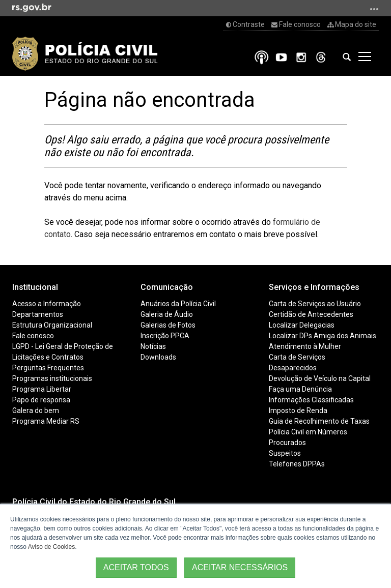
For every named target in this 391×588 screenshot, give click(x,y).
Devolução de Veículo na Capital (320, 378)
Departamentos (38, 314)
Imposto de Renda (298, 410)
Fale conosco (296, 24)
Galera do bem (36, 410)
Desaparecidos (293, 368)
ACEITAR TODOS (136, 567)
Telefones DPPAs (297, 464)
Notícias (153, 346)
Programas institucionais (52, 378)
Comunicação (167, 287)
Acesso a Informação (47, 304)
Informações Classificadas (311, 400)
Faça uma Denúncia (300, 389)
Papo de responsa (41, 400)
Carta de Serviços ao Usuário (315, 304)
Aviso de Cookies (52, 547)
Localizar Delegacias (302, 325)
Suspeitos (285, 453)
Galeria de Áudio (167, 314)
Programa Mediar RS (46, 421)
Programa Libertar (42, 389)
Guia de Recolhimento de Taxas (319, 421)
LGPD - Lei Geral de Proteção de (63, 346)
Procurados (287, 443)
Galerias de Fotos (168, 325)
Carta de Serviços (297, 357)
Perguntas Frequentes (48, 368)
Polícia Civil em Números (308, 432)
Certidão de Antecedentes (311, 314)
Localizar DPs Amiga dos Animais (323, 336)
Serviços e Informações (314, 287)
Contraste (245, 24)
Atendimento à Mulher (305, 346)
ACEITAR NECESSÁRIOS (240, 567)
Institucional (35, 287)
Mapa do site (352, 24)
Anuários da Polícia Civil (178, 304)
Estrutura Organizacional (52, 325)
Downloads (158, 357)
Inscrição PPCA (165, 336)
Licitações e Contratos (48, 357)
